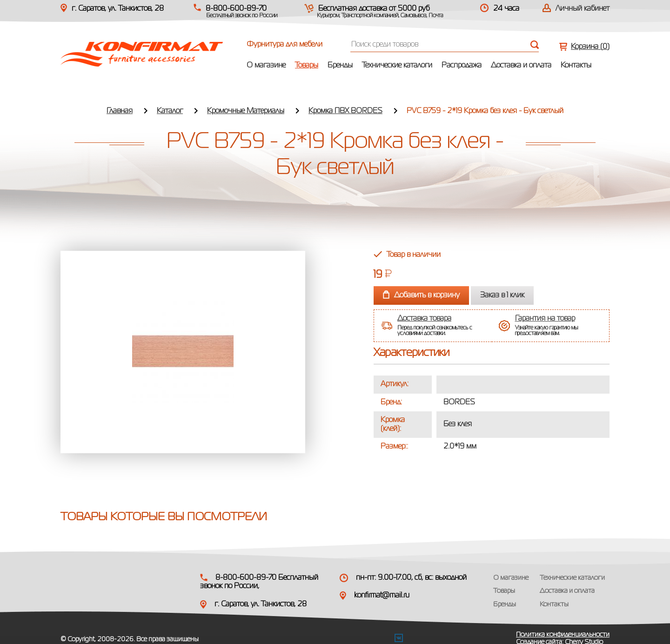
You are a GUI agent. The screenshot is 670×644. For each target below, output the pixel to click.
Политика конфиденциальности (563, 635)
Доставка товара (424, 319)
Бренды (340, 66)
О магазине (266, 66)
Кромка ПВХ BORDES (345, 111)
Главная (120, 111)
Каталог (170, 111)
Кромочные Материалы (246, 111)
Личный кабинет (583, 9)
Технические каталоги (397, 66)
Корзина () (590, 47)
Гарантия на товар (545, 319)
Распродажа (462, 66)
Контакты (576, 66)
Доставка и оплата (521, 66)
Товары (307, 66)
